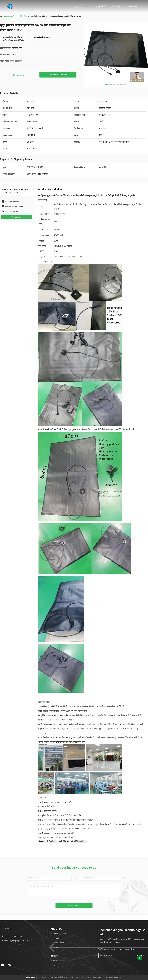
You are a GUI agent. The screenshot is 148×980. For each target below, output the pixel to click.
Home (5, 16)
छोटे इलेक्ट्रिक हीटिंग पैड (79, 841)
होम (77, 7)
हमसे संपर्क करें (117, 7)
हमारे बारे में (100, 7)
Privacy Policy (32, 977)
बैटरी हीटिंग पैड (52, 841)
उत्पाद (87, 7)
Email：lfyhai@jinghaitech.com (15, 941)
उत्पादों (12, 16)
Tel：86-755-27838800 (12, 936)
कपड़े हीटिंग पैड (21, 16)
